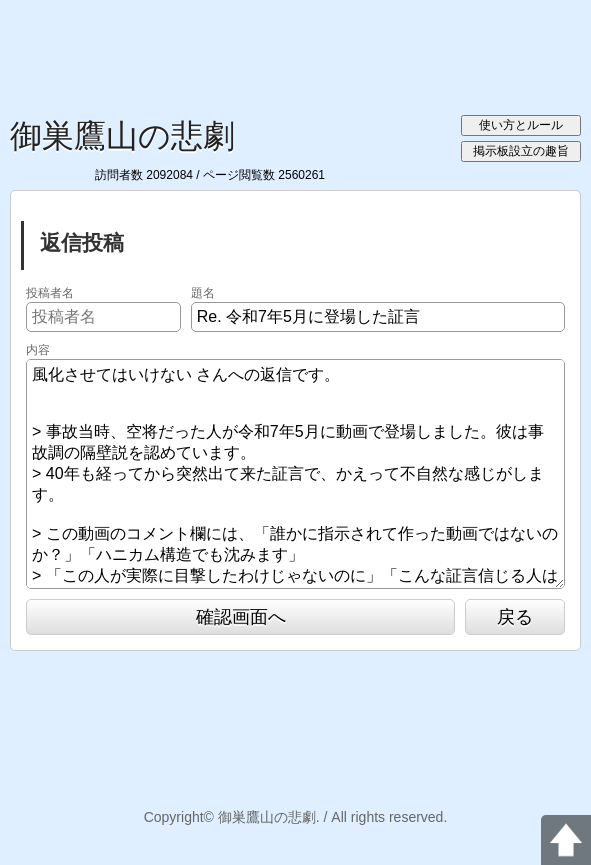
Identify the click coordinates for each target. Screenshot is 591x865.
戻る (515, 617)
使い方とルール (521, 125)
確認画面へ (241, 617)
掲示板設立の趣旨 (521, 151)
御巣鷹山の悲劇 (122, 136)
